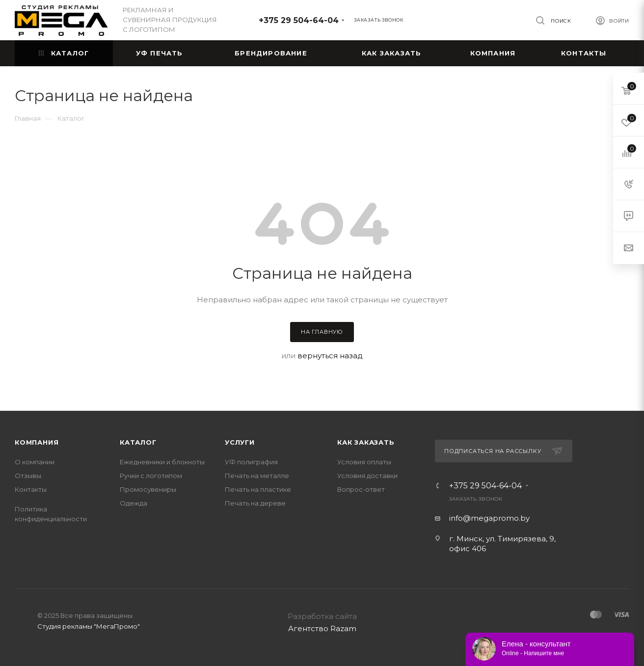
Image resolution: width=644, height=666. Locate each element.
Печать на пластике (258, 489)
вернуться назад (330, 356)
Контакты (31, 489)
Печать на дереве (255, 503)
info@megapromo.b (487, 518)
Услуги (240, 442)
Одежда (134, 503)
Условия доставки (367, 476)
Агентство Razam (322, 628)
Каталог (138, 442)
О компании (35, 462)
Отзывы (28, 476)
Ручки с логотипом (151, 476)
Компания (37, 442)
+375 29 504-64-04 (299, 20)
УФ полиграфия (251, 462)
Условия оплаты (364, 462)
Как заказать (366, 442)
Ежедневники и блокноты (162, 462)
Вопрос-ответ (361, 489)
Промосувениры (148, 489)
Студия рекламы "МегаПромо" (89, 626)
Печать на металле (257, 476)
